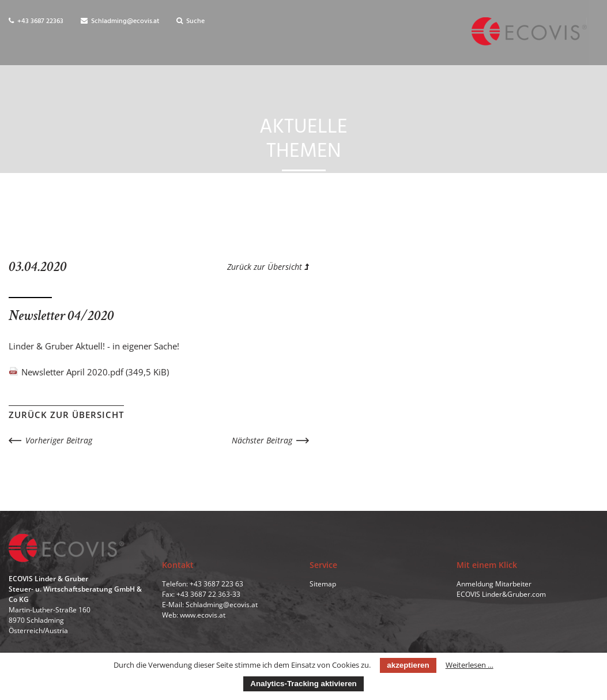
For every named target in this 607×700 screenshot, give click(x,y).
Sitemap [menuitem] (323, 584)
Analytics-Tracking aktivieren (303, 684)
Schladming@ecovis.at (120, 21)
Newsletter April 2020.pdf (95, 372)
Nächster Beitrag (262, 440)
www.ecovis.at (203, 616)
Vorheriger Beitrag (59, 440)
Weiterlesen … (470, 665)
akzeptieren (408, 665)
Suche (191, 21)
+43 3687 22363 (36, 21)
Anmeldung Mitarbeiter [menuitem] (494, 584)
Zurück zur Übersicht (268, 267)
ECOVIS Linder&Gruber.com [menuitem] (501, 595)
